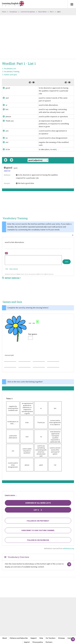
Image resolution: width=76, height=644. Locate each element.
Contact (71, 638)
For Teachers (51, 638)
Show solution (14, 269)
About (5, 638)
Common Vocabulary (28, 12)
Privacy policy (38, 642)
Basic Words (42, 12)
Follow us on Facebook (38, 540)
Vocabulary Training (12, 71)
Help (41, 638)
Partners (49, 642)
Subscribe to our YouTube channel (38, 530)
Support (34, 638)
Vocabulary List (10, 68)
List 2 (38, 510)
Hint (7, 269)
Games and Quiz (11, 75)
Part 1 (52, 12)
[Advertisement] (38, 37)
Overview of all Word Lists (38, 503)
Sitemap (61, 638)
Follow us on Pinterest (38, 521)
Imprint (27, 642)
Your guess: (33, 334)
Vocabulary (13, 12)
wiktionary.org (68, 548)
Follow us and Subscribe (19, 638)
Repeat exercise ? (11, 278)
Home (4, 12)
